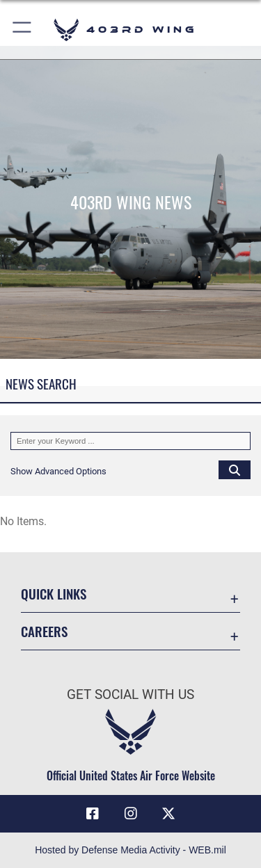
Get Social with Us (130, 694)
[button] (23, 30)
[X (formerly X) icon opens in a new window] (168, 814)
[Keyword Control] (130, 441)
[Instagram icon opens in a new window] (131, 814)
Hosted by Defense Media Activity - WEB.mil (130, 850)
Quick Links (54, 594)
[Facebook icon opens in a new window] (93, 814)
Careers (44, 631)
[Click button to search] (235, 469)
